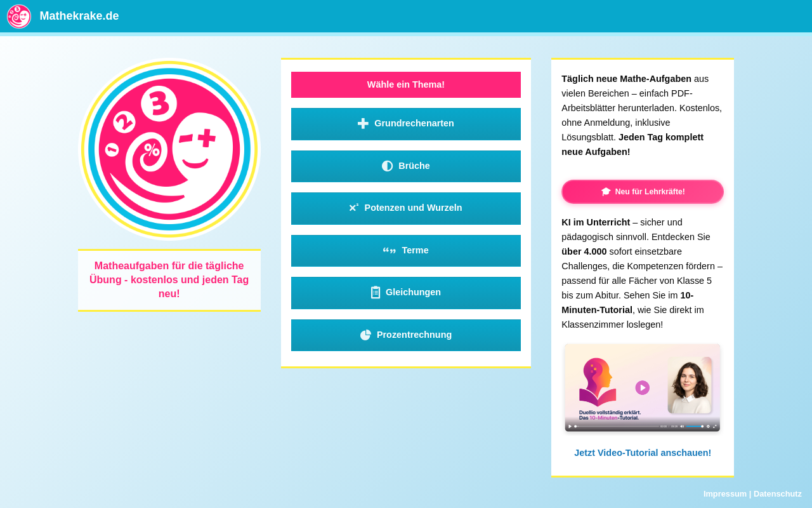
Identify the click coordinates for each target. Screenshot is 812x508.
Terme (406, 251)
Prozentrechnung (406, 335)
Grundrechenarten (406, 124)
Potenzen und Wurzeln (406, 208)
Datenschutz (778, 494)
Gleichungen (406, 293)
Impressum (725, 494)
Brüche (406, 166)
